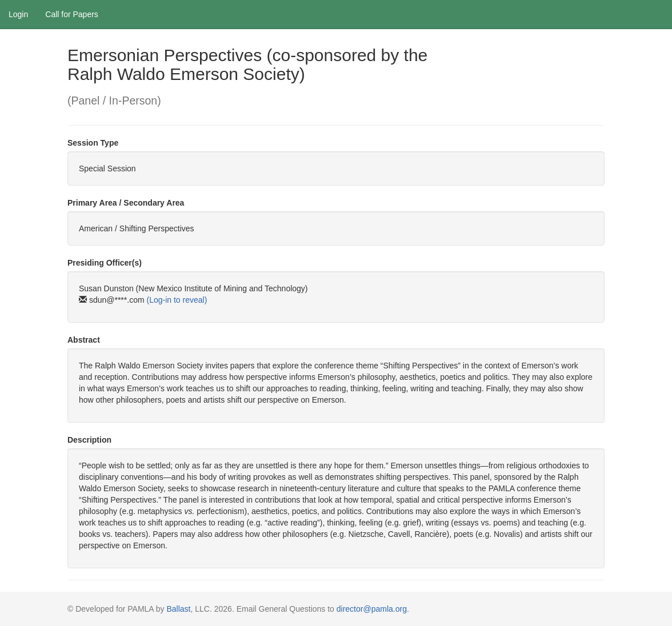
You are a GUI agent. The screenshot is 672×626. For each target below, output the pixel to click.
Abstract (84, 340)
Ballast (178, 609)
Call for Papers (72, 14)
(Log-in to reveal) (177, 300)
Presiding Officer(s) (105, 263)
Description (89, 440)
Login (18, 14)
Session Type (93, 143)
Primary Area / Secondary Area (126, 203)
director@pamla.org (372, 609)
